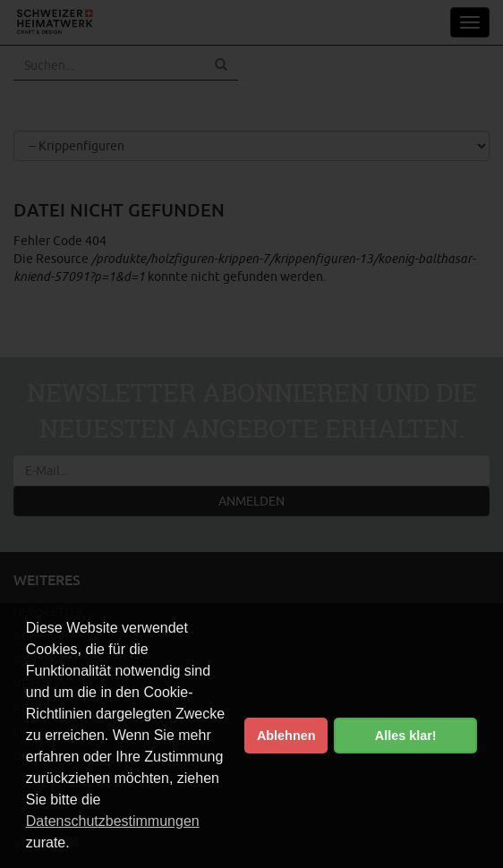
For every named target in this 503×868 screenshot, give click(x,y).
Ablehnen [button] (286, 736)
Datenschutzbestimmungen (113, 821)
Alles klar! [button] (406, 736)
